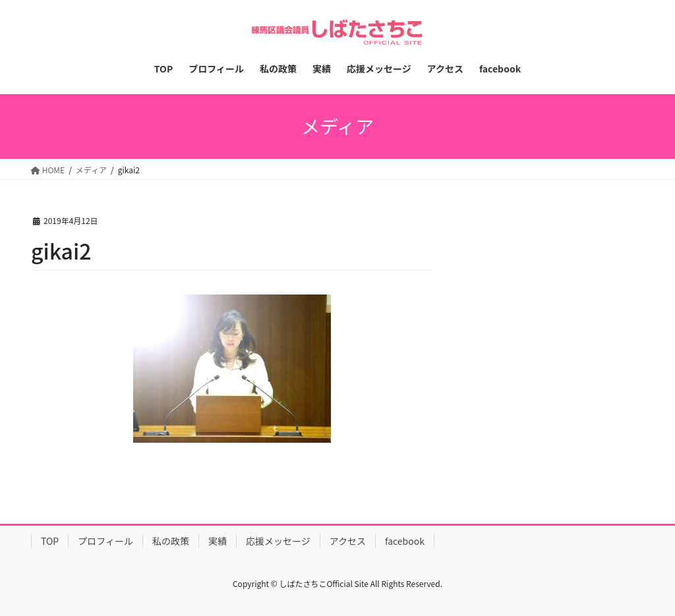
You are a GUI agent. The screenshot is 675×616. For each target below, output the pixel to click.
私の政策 (171, 541)
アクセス (348, 541)
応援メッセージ (278, 541)
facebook (405, 541)
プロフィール (105, 541)
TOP (50, 541)
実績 (218, 541)
